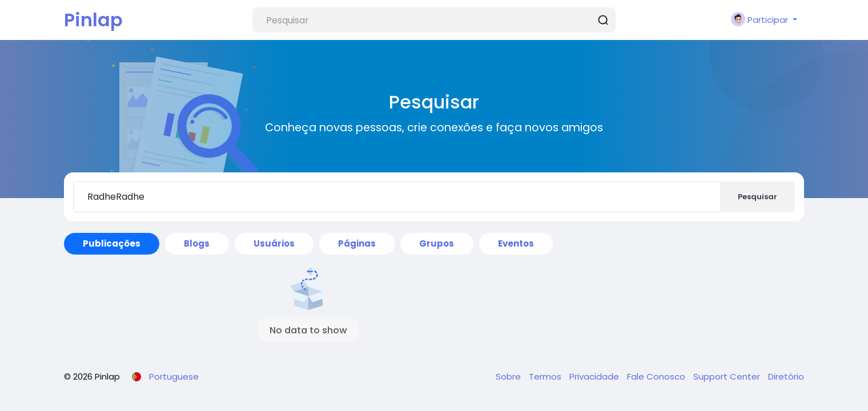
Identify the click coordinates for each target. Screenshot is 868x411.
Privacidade (595, 376)
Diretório (786, 376)
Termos (546, 376)
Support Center (728, 376)
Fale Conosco (657, 376)
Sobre (509, 376)
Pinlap (93, 20)
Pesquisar (758, 197)
